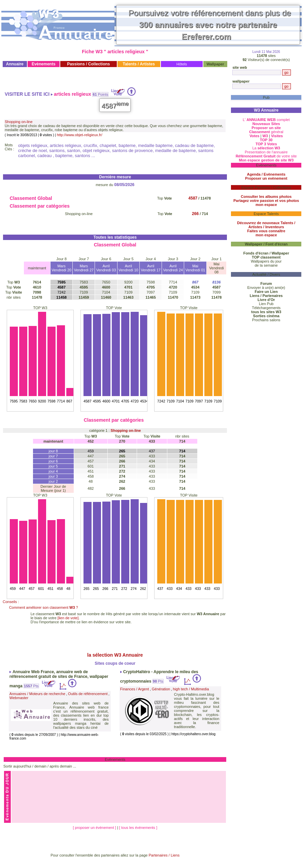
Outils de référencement (88, 694)
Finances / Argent (135, 689)
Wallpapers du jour (266, 261)
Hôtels (182, 64)
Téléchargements (266, 308)
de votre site (266, 156)
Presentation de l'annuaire (266, 152)
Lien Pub (266, 304)
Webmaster (19, 698)
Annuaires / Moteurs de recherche (37, 694)
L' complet (266, 120)
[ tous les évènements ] (138, 828)
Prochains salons (266, 320)
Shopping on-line (19, 122)
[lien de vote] (68, 618)
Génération (161, 689)
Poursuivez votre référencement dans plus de (210, 25)
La (266, 148)
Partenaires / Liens (164, 855)
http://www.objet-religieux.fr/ (80, 135)
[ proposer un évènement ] (95, 828)
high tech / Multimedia (191, 689)
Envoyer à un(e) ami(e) (266, 288)
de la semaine (266, 265)
